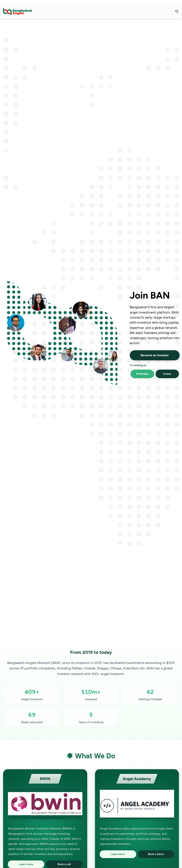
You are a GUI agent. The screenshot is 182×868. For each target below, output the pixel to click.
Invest (167, 374)
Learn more (118, 854)
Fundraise (142, 374)
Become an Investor (155, 355)
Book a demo (156, 854)
